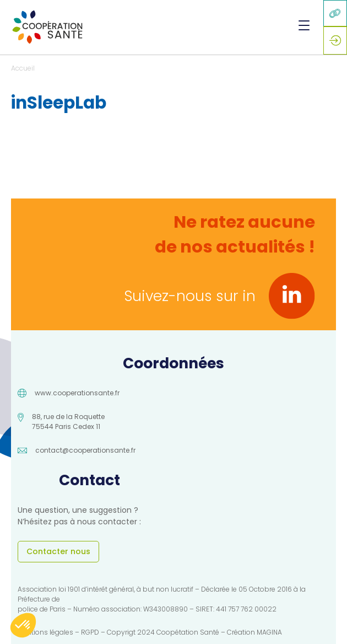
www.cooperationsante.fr (77, 393)
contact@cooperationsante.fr (85, 450)
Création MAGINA (254, 632)
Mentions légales (45, 632)
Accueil (23, 68)
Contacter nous (58, 551)
